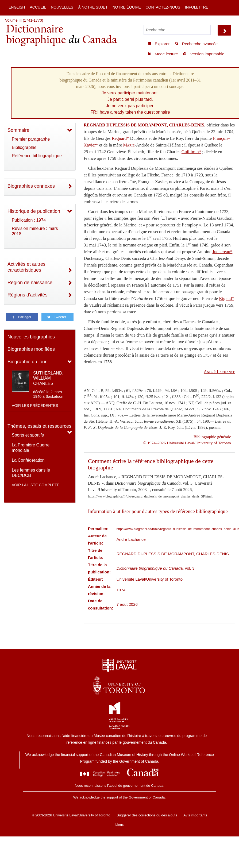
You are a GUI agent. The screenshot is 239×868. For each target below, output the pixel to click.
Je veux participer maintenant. (130, 93)
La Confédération (28, 460)
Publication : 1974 (29, 220)
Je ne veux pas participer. (130, 106)
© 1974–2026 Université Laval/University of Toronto (187, 443)
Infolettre (197, 7)
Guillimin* (191, 152)
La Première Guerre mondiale (31, 448)
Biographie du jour (27, 362)
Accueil (38, 7)
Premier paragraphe (31, 139)
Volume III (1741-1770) (24, 20)
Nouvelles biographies (31, 337)
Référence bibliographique (37, 156)
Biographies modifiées (31, 349)
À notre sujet (93, 7)
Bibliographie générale (212, 437)
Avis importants (195, 815)
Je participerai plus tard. (130, 99)
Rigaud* (226, 298)
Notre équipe (127, 7)
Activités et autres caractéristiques (26, 267)
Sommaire (18, 130)
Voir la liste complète (36, 485)
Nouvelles (62, 7)
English (17, 7)
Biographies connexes (31, 186)
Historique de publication (34, 211)
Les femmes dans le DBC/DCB (31, 473)
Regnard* (120, 138)
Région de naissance (30, 283)
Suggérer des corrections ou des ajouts (147, 815)
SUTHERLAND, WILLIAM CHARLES (48, 378)
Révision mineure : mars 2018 (35, 231)
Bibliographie (24, 147)
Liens (119, 825)
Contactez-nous (163, 7)
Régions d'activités (28, 295)
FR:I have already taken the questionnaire (130, 112)
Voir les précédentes (35, 406)
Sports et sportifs (28, 435)
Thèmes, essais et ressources (39, 426)
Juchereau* (222, 252)
